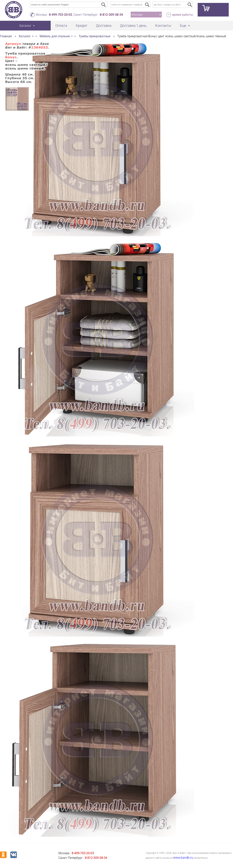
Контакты (163, 26)
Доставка (104, 26)
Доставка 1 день (133, 26)
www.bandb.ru (183, 858)
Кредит (82, 26)
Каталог (25, 36)
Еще (183, 26)
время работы (183, 15)
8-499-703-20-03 (60, 15)
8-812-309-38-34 (111, 15)
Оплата (61, 26)
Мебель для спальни (55, 36)
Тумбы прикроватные (94, 36)
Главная (6, 36)
